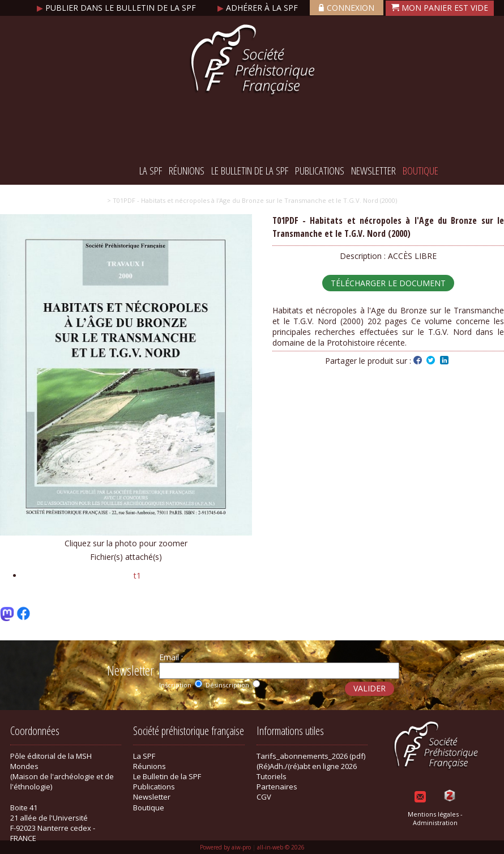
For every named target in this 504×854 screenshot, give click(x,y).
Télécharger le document (388, 283)
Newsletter (373, 171)
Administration (435, 823)
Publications (320, 171)
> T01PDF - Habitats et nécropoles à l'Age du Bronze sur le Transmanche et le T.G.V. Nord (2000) (252, 200)
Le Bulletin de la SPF (250, 171)
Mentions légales (433, 814)
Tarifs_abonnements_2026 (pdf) (311, 756)
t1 (137, 575)
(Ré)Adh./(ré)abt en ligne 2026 (307, 766)
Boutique (420, 171)
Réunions (187, 171)
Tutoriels (272, 776)
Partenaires (277, 787)
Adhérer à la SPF (259, 8)
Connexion (347, 8)
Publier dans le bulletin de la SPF (118, 8)
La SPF (151, 171)
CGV (264, 797)
